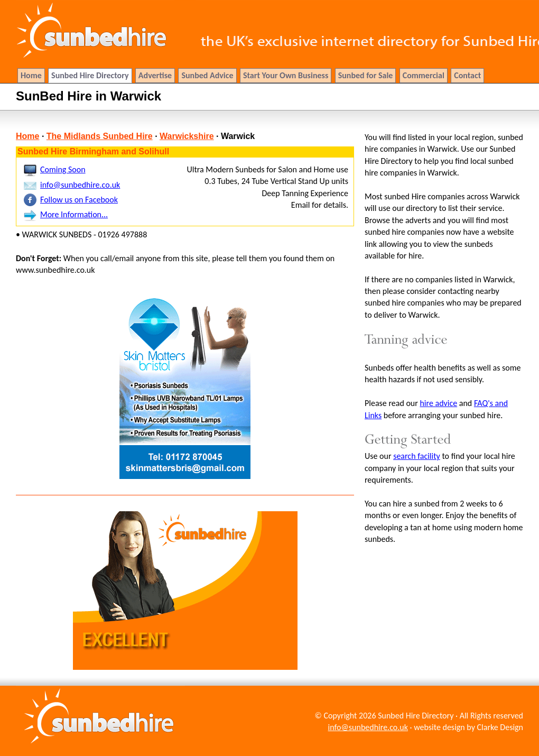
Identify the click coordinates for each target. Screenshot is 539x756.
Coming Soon (63, 169)
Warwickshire (187, 136)
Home (27, 136)
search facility (417, 456)
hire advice (438, 403)
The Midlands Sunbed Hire (100, 136)
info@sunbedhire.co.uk (80, 185)
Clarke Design (500, 727)
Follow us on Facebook (79, 200)
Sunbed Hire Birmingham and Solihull (93, 151)
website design (439, 727)
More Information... (74, 214)
